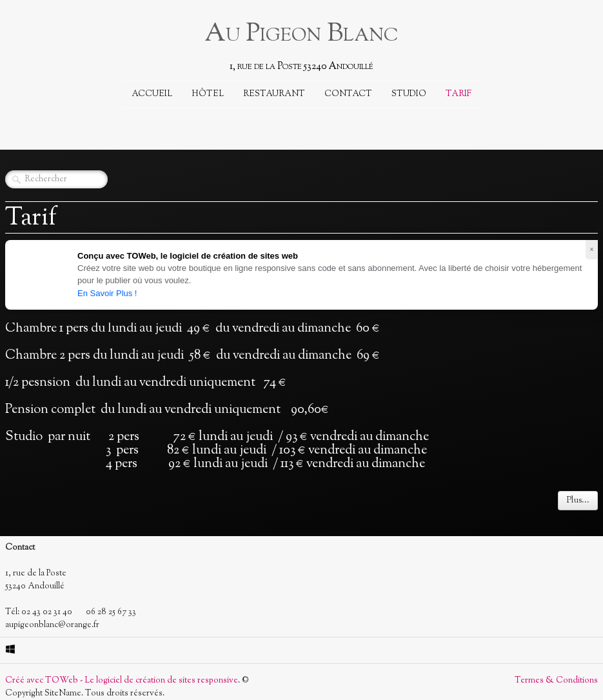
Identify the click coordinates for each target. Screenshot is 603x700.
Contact (348, 94)
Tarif (459, 94)
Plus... (578, 501)
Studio (409, 94)
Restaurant (274, 94)
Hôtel (208, 94)
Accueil (152, 94)
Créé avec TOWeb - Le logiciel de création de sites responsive (122, 681)
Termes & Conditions (556, 681)
